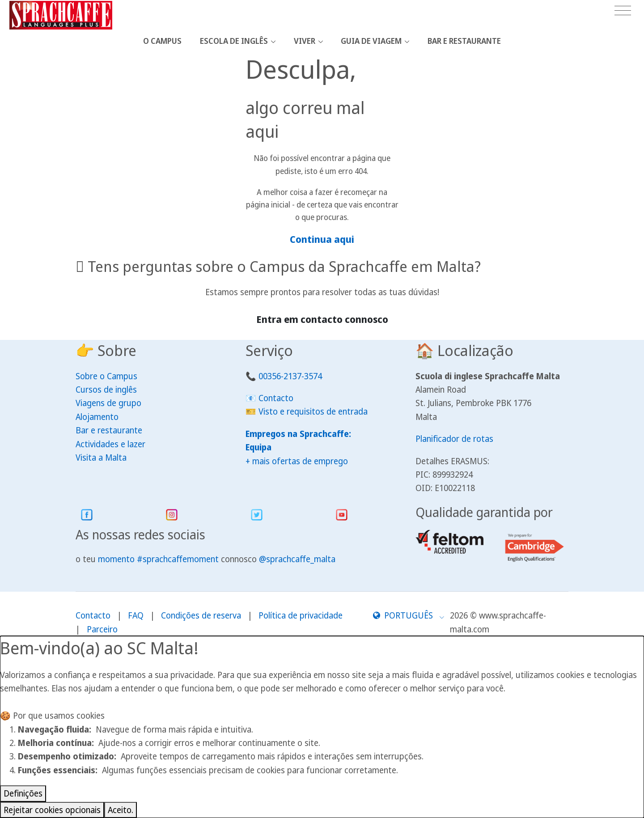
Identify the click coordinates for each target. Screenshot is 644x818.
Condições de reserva (201, 615)
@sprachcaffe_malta (297, 559)
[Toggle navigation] (623, 11)
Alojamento (97, 417)
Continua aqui (322, 239)
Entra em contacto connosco (322, 319)
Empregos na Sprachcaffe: (298, 434)
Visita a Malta (101, 458)
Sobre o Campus (106, 376)
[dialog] (322, 727)
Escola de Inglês (234, 41)
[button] (409, 615)
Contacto (276, 398)
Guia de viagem (371, 41)
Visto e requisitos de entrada (313, 411)
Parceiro (102, 629)
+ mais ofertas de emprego (297, 461)
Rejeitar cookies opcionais (52, 810)
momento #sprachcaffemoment (158, 559)
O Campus (162, 41)
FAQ (136, 615)
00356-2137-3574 (290, 376)
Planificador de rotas (454, 439)
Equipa (258, 447)
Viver (305, 41)
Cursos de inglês (106, 390)
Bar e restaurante (464, 41)
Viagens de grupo (108, 403)
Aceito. (121, 810)
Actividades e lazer (110, 444)
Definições (23, 793)
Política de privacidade (301, 615)
